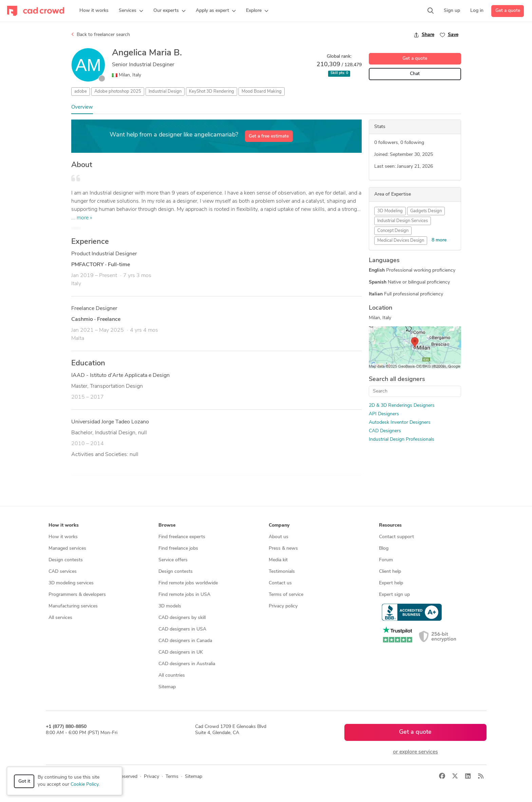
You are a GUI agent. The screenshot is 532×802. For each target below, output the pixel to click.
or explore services (415, 752)
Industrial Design (165, 92)
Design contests (66, 560)
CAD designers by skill (182, 618)
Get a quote (508, 11)
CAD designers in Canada (185, 641)
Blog (384, 549)
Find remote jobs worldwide (188, 583)
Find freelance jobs (178, 549)
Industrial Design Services (403, 221)
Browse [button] (167, 525)
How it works (63, 537)
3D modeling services (71, 583)
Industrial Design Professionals (402, 440)
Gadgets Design (426, 211)
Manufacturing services (73, 606)
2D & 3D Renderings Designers (402, 406)
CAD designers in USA (182, 629)
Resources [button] (390, 525)
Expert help (391, 583)
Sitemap (167, 687)
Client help (390, 572)
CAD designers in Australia (187, 664)
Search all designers (397, 379)
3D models (170, 606)
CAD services (63, 572)
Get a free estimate (269, 136)
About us (279, 537)
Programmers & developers (77, 595)
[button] (131, 11)
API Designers (384, 414)
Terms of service (286, 595)
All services (60, 618)
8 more (439, 240)
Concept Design (393, 231)
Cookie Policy (84, 785)
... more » (82, 218)
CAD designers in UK (181, 652)
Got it (24, 781)
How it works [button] (64, 525)
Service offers (173, 560)
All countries (172, 676)
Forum (386, 560)
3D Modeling (390, 211)
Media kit (278, 560)
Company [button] (279, 525)
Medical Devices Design (401, 241)
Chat (415, 74)
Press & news (283, 549)
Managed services (67, 549)
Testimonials (282, 572)
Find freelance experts (182, 537)
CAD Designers (385, 431)
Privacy (151, 777)
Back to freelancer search (101, 35)
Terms (172, 777)
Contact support (396, 537)
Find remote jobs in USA (184, 595)
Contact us (280, 583)
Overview (82, 107)
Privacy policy (283, 606)
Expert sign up (394, 595)
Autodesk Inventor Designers (400, 423)
